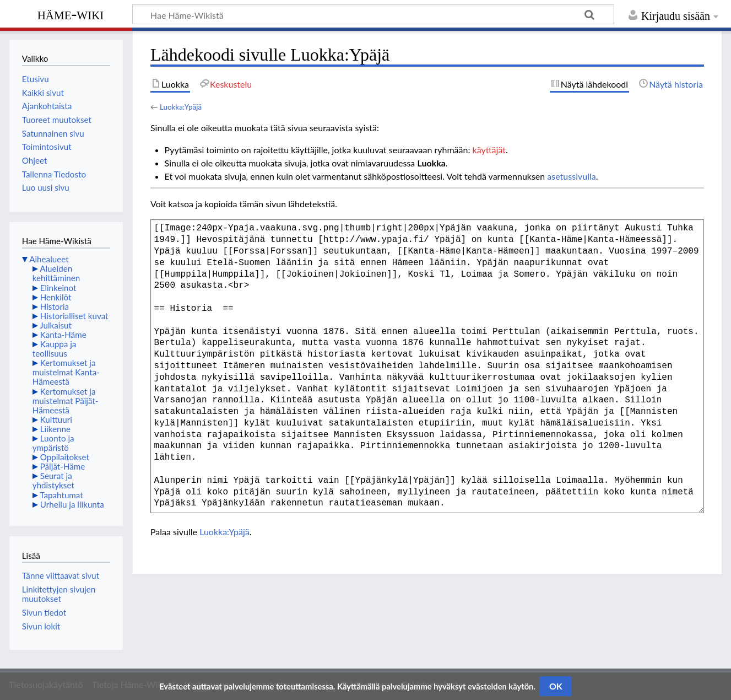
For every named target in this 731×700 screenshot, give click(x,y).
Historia (55, 306)
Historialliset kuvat (74, 316)
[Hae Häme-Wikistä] (373, 14)
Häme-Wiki (71, 14)
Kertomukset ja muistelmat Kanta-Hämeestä (66, 372)
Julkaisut (56, 325)
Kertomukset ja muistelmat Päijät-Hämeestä (66, 401)
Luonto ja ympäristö (53, 443)
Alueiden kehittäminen (56, 273)
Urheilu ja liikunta (72, 504)
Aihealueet (49, 259)
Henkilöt (56, 297)
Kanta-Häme (63, 335)
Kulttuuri (56, 419)
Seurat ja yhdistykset (53, 480)
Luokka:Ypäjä (181, 107)
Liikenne (55, 429)
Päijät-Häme (63, 466)
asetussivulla (571, 176)
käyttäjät (489, 150)
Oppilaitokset (65, 457)
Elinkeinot (58, 288)
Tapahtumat (61, 495)
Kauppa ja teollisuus (55, 349)
